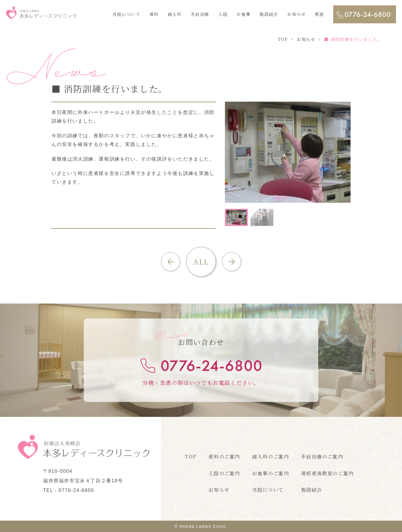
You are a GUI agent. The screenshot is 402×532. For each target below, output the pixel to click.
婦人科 (175, 14)
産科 (154, 14)
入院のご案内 (224, 473)
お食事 (244, 14)
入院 (223, 14)
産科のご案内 (224, 456)
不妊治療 (200, 14)
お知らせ (296, 14)
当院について (127, 14)
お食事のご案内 (271, 473)
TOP (191, 456)
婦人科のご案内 (271, 456)
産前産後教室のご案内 (328, 473)
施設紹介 (269, 14)
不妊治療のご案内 (322, 456)
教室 (320, 14)
